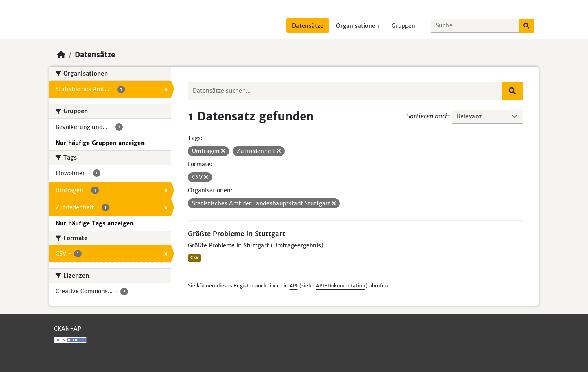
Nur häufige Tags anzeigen (95, 223)
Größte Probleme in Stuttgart (236, 234)
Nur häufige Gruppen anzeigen (100, 143)
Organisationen (357, 26)
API (294, 286)
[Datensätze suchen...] (475, 26)
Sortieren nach (428, 116)
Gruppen (403, 26)
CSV (194, 258)
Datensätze (308, 26)
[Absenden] (526, 26)
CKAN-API (68, 329)
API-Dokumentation (341, 286)
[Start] (61, 55)
